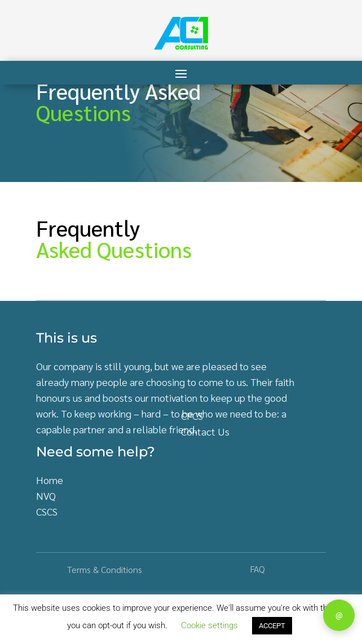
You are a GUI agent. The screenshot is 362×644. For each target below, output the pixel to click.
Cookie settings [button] (209, 625)
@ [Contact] (339, 615)
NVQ (46, 496)
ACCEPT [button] (272, 626)
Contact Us (205, 431)
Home (50, 480)
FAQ (257, 569)
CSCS (47, 511)
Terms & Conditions (105, 569)
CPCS (192, 416)
